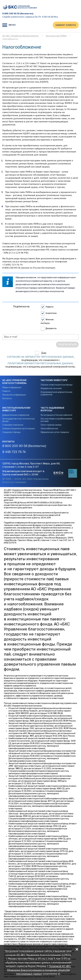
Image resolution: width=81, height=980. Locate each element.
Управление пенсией (51, 389)
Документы (51, 329)
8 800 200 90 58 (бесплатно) (18, 13)
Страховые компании (13, 425)
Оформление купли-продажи (55, 432)
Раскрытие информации (14, 395)
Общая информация (12, 388)
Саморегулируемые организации (19, 429)
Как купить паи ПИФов (56, 36)
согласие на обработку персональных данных (40, 357)
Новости (50, 307)
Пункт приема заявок (51, 425)
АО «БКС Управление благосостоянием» (20, 36)
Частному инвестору (54, 380)
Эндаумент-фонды (11, 432)
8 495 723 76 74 (14, 452)
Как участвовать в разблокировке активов (56, 420)
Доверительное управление (16, 415)
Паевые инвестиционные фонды (57, 385)
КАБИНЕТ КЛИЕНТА (66, 25)
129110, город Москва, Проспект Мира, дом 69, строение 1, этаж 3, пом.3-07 (31, 465)
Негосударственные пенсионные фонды (19, 420)
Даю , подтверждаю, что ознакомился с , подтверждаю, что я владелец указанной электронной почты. (40, 360)
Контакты (7, 399)
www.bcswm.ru (16, 535)
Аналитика (51, 313)
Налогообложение (49, 429)
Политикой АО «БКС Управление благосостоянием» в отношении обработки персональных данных (39, 970)
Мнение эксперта (47, 322)
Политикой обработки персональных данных (40, 364)
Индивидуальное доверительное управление (56, 393)
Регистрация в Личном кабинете (56, 415)
